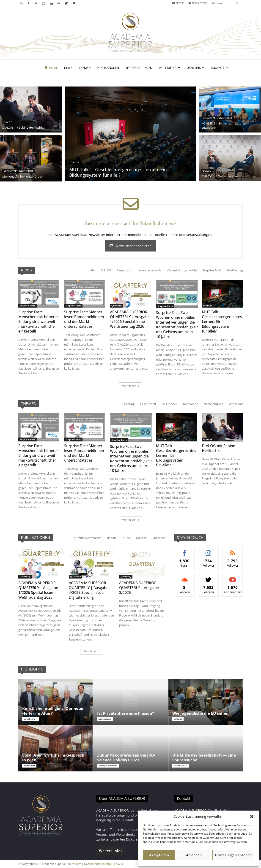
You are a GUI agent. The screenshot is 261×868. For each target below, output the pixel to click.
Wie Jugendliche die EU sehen (200, 713)
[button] (252, 817)
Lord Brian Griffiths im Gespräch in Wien (53, 757)
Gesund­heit (170, 404)
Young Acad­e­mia (150, 270)
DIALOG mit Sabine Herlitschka (218, 448)
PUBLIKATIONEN (36, 538)
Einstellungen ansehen (233, 855)
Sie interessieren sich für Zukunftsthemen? (130, 223)
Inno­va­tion (191, 404)
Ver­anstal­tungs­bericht (182, 270)
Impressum (74, 864)
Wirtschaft (236, 404)
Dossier (141, 538)
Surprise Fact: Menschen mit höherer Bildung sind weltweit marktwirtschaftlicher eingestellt (38, 322)
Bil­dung (129, 404)
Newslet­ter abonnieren (130, 246)
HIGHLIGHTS (32, 669)
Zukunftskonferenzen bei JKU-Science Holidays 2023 (126, 757)
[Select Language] (225, 3)
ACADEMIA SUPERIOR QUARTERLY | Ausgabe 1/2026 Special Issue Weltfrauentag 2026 (130, 319)
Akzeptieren (159, 855)
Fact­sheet (158, 538)
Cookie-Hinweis (113, 864)
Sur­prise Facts (212, 270)
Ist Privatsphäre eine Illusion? (126, 713)
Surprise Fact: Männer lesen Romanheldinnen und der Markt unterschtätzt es (84, 319)
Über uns (196, 68)
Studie (126, 538)
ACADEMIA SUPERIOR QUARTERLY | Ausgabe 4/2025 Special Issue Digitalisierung (89, 590)
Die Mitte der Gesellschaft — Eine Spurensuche (204, 757)
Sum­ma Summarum (88, 538)
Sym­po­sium (125, 270)
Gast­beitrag (235, 270)
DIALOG (106, 270)
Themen (85, 68)
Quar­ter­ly (117, 306)
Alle (93, 270)
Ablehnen (194, 855)
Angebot (219, 68)
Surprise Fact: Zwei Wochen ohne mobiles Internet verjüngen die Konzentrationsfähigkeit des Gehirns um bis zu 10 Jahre (177, 325)
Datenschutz (92, 864)
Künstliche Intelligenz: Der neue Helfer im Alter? (53, 711)
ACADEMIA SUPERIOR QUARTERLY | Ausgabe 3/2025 (139, 588)
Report (112, 538)
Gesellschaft (148, 404)
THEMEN (29, 404)
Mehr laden (131, 386)
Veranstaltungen (139, 68)
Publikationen (108, 68)
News (68, 68)
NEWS (27, 270)
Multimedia (169, 68)
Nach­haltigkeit (214, 404)
